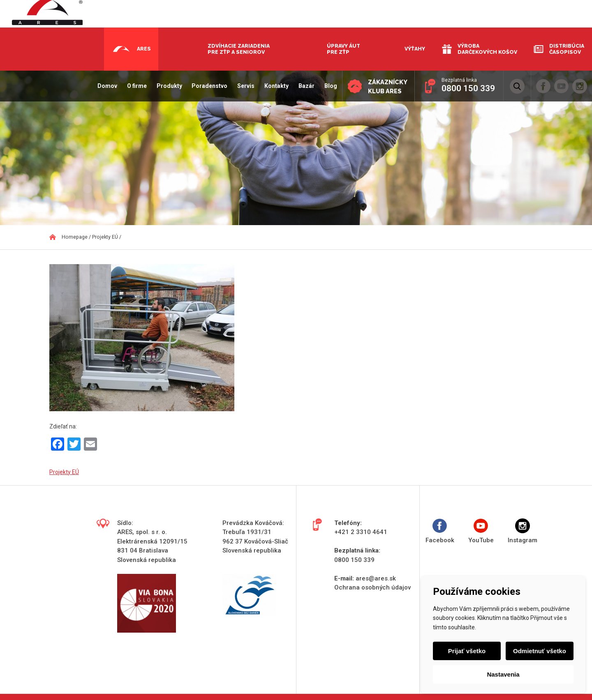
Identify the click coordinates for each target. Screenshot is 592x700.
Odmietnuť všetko (539, 651)
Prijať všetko (467, 651)
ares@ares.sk (376, 578)
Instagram (523, 531)
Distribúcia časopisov (567, 49)
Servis (244, 86)
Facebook (440, 531)
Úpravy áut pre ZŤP (343, 49)
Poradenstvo (207, 86)
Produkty (167, 86)
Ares (144, 49)
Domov (105, 86)
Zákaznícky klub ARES (386, 86)
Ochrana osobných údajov (372, 587)
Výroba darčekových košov (487, 49)
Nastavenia (503, 674)
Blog (328, 86)
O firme (134, 86)
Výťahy (415, 49)
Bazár (304, 86)
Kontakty (274, 86)
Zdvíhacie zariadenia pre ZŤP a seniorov (239, 49)
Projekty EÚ (64, 472)
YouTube (481, 531)
